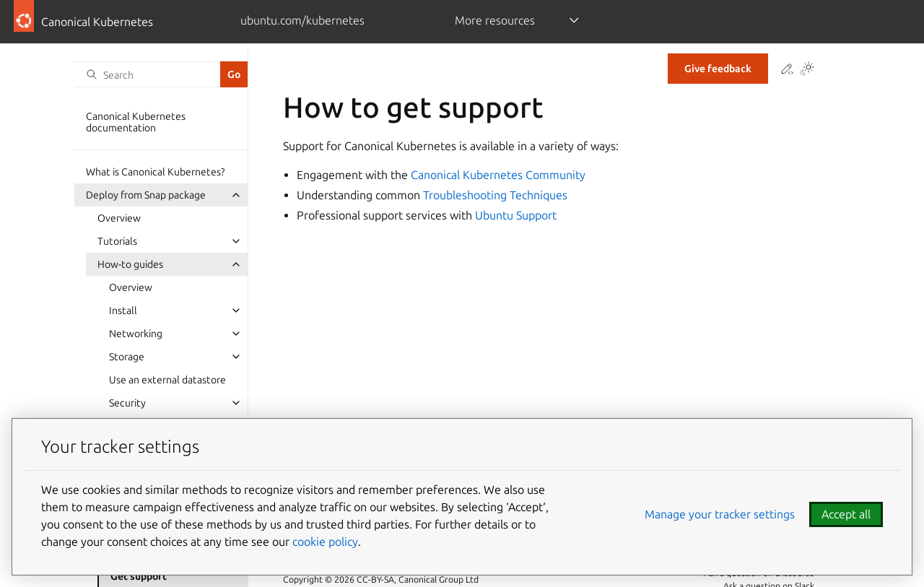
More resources (495, 20)
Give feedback (718, 69)
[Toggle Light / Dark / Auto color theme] (807, 70)
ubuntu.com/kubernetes (302, 20)
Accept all (846, 514)
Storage (127, 357)
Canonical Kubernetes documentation (136, 122)
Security (127, 403)
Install (123, 310)
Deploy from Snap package (146, 195)
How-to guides (130, 264)
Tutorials (117, 241)
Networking (136, 334)
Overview (119, 218)
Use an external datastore (167, 380)
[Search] (147, 74)
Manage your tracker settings (720, 514)
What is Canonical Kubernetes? (155, 172)
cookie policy (325, 542)
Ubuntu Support (516, 215)
